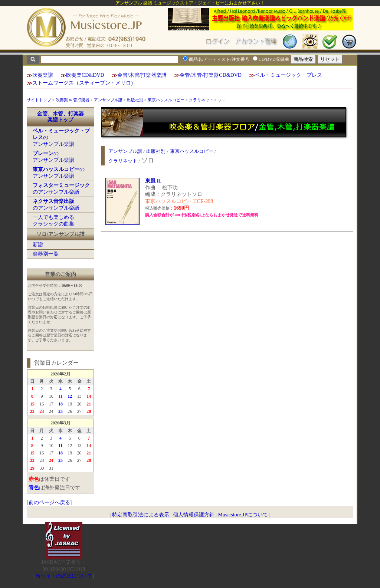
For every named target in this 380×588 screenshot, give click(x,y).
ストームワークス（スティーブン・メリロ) (83, 83)
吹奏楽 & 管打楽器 (73, 100)
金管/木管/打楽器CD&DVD (210, 75)
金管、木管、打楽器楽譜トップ (60, 117)
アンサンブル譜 (108, 100)
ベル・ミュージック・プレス (288, 75)
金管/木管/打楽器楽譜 (142, 75)
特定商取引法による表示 (141, 515)
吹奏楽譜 (43, 75)
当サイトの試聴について (64, 576)
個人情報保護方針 (194, 515)
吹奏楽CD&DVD (85, 75)
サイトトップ (39, 100)
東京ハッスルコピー (166, 100)
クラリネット (201, 100)
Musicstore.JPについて (243, 515)
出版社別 (135, 100)
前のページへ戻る (49, 502)
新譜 (38, 245)
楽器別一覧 (46, 254)
